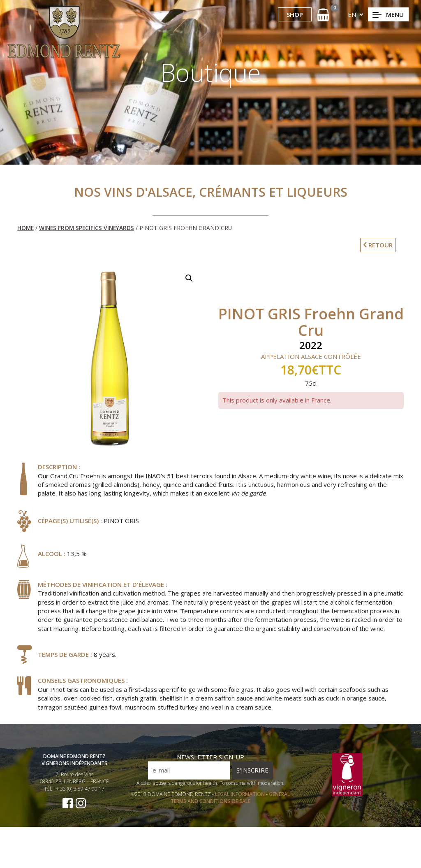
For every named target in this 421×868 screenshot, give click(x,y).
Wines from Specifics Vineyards (87, 228)
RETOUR (378, 245)
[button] (189, 278)
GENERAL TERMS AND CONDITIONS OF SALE (230, 801)
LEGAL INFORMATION (241, 797)
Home (25, 228)
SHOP (295, 14)
